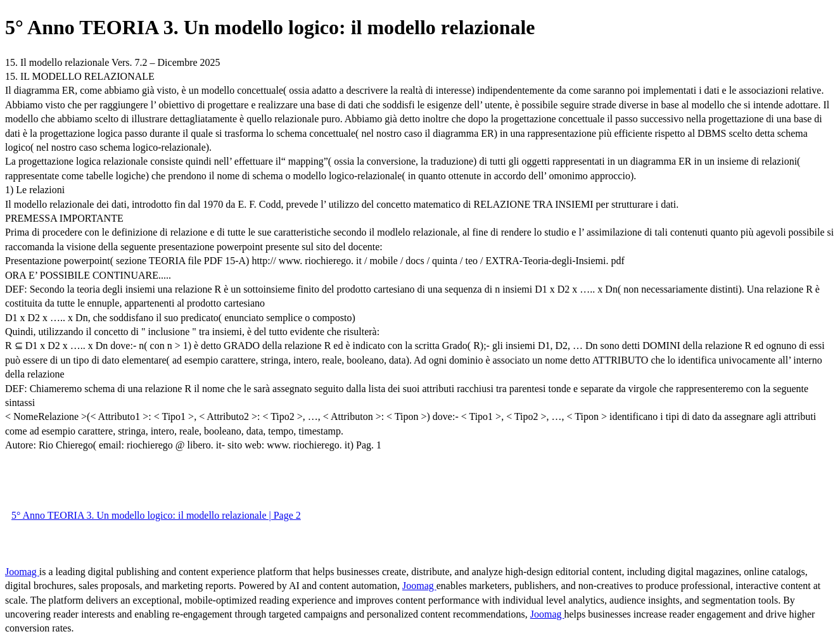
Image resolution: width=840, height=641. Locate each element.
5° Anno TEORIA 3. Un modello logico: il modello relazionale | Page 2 (156, 515)
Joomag (22, 572)
